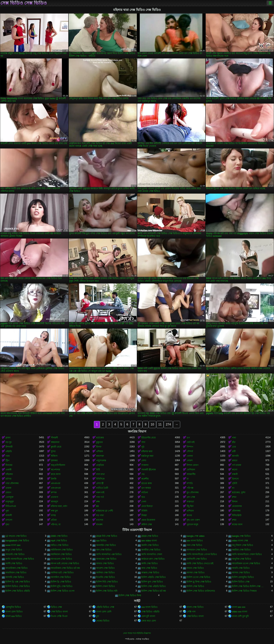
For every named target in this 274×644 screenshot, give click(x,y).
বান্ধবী (235, 474)
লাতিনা (145, 492)
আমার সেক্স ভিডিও (105, 563)
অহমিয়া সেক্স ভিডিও (241, 550)
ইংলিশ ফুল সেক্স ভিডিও (152, 582)
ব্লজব (8, 438)
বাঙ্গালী (9, 515)
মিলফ (99, 447)
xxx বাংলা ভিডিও (149, 607)
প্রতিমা (54, 520)
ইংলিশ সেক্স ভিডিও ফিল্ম (130, 595)
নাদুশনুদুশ (10, 502)
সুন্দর (53, 451)
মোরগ (8, 492)
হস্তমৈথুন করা (147, 456)
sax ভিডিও (101, 541)
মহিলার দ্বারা (147, 451)
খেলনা (190, 456)
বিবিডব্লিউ (237, 515)
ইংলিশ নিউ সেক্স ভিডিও (107, 582)
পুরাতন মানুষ (192, 524)
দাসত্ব (53, 515)
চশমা (234, 497)
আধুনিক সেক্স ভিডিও (242, 559)
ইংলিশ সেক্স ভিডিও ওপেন (63, 591)
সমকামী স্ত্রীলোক (149, 470)
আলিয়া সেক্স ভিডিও (105, 573)
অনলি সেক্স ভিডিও (150, 545)
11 (160, 424)
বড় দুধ (9, 442)
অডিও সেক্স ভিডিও (60, 545)
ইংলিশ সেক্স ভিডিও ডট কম (154, 591)
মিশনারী (9, 447)
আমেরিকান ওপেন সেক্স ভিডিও (246, 563)
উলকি (54, 479)
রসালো (9, 520)
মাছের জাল (237, 524)
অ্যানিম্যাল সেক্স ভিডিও (61, 554)
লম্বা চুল (54, 511)
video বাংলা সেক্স (240, 541)
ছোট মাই (191, 442)
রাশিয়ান (190, 511)
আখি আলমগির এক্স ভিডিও (109, 554)
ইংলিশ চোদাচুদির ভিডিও (243, 577)
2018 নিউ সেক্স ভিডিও (107, 536)
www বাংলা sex (13, 545)
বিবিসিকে (100, 479)
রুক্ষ (98, 502)
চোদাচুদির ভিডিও (13, 607)
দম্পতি (190, 483)
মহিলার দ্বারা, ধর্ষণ (59, 506)
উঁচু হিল (190, 506)
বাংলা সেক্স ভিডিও (195, 607)
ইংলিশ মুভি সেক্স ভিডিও (62, 586)
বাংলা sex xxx (239, 607)
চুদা (98, 616)
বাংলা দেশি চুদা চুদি (240, 616)
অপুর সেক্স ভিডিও (14, 550)
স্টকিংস (54, 456)
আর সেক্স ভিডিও (149, 568)
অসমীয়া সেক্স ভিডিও (151, 550)
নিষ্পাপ (190, 447)
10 (152, 424)
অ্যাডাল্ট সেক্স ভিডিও (15, 554)
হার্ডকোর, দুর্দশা (239, 492)
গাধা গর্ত (100, 497)
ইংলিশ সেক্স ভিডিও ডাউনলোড (201, 591)
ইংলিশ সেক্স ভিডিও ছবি (107, 591)
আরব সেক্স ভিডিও (195, 568)
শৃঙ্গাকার (54, 460)
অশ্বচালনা (55, 442)
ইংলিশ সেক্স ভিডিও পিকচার (244, 591)
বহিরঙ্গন (9, 474)
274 (168, 424)
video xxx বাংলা (240, 612)
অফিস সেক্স (147, 524)
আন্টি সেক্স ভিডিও (14, 563)
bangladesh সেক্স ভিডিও (17, 541)
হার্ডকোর (100, 438)
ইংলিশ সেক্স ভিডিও (195, 586)
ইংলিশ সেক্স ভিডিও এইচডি (18, 591)
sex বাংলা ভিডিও (195, 541)
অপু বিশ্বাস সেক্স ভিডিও (243, 545)
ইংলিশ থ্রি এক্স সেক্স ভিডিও (18, 582)
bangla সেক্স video (196, 536)
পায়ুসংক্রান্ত (101, 460)
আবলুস (54, 502)
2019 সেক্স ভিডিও (150, 536)
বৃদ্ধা (7, 524)
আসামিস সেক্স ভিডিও (61, 577)
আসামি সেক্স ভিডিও (15, 577)
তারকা (8, 488)
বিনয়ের (9, 465)
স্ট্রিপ (7, 460)
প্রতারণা (54, 497)
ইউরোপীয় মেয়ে (149, 438)
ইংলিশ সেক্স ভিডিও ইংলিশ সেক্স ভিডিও (249, 586)
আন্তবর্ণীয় (191, 474)
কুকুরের (99, 442)
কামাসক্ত (100, 456)
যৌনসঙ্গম (236, 511)
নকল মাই (100, 492)
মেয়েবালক (237, 506)
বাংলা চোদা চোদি (104, 612)
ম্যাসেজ (100, 520)
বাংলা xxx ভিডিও (14, 616)
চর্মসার (8, 479)
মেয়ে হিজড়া (147, 506)
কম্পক (54, 492)
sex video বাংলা (149, 541)
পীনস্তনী (54, 438)
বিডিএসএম (11, 506)
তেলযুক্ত (10, 497)
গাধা (234, 438)
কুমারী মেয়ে (56, 447)
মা (188, 479)
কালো (235, 470)
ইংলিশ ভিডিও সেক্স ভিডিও (18, 586)
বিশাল (235, 502)
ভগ (188, 438)
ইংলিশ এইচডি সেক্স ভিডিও (154, 577)
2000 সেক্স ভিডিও (59, 536)
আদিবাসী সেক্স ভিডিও (197, 559)
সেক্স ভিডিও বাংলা (59, 612)
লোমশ (190, 460)
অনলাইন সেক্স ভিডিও (106, 545)
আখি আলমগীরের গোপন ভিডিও (202, 554)
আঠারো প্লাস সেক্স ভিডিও (153, 559)
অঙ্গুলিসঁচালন (58, 465)
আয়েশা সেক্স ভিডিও (105, 568)
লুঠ (143, 447)
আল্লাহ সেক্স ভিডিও (150, 573)
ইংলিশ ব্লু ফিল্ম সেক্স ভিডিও (199, 582)
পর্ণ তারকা (237, 465)
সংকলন (145, 465)
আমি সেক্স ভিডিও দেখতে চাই (200, 563)
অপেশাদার (55, 470)
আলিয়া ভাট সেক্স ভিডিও (62, 573)
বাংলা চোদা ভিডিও (14, 612)
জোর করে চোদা (149, 621)
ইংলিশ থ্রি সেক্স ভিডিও (61, 582)
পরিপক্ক (190, 488)
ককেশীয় (145, 479)
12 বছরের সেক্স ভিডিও (16, 536)
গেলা (144, 502)
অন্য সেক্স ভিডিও (194, 545)
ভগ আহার (146, 488)
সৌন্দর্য (190, 451)
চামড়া (235, 460)
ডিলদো (235, 479)
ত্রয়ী (234, 451)
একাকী (8, 470)
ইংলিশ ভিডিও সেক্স (241, 582)
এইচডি (9, 451)
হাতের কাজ (147, 483)
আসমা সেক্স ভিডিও (196, 573)
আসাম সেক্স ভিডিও (241, 573)
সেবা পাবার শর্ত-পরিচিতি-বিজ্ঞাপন (137, 633)
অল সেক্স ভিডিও (104, 550)
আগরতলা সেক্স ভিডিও (61, 559)
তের (234, 447)
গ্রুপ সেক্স (191, 497)
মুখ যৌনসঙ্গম (193, 492)
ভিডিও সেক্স (56, 607)
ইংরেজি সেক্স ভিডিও (106, 577)
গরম (8, 456)
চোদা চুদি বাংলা (148, 616)
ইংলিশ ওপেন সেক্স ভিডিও (198, 577)
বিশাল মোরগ (193, 465)
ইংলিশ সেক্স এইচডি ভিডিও (154, 586)
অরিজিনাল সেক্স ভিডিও (62, 550)
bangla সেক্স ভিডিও (241, 536)
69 (97, 506)
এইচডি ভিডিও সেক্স (105, 607)
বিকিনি (144, 511)
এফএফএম (56, 488)
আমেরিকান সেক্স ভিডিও (17, 568)
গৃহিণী (235, 483)
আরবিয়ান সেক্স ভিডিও (16, 573)
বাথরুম (99, 524)
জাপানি (235, 456)
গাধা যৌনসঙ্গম (12, 483)
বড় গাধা (100, 515)
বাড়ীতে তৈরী (102, 488)
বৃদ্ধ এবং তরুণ (193, 520)
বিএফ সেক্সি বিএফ (59, 616)
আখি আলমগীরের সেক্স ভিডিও (20, 559)
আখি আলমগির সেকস (152, 554)
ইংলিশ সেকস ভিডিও (106, 586)
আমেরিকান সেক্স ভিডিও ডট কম (65, 568)
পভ (143, 474)
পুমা (7, 511)
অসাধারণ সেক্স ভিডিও (197, 550)
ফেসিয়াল (191, 470)
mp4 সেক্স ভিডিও (59, 541)
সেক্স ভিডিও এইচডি (150, 612)
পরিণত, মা (56, 524)
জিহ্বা (144, 515)
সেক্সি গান (191, 612)
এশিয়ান (100, 451)
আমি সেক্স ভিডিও (150, 563)
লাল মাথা (100, 474)
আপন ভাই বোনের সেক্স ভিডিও (65, 563)
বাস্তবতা (190, 502)
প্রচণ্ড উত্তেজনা (148, 520)
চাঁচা (234, 442)
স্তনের (189, 515)
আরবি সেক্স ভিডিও (241, 568)
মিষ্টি (98, 470)
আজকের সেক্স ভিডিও (106, 559)
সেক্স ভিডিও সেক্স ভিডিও (24, 3)
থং (233, 488)
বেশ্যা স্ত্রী (100, 483)
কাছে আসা (56, 474)
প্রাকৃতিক (100, 465)
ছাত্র (143, 497)
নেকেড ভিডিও (103, 621)
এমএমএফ (56, 483)
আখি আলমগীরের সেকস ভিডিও (247, 554)
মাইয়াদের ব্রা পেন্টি (104, 511)
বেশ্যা (144, 460)
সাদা (143, 442)
